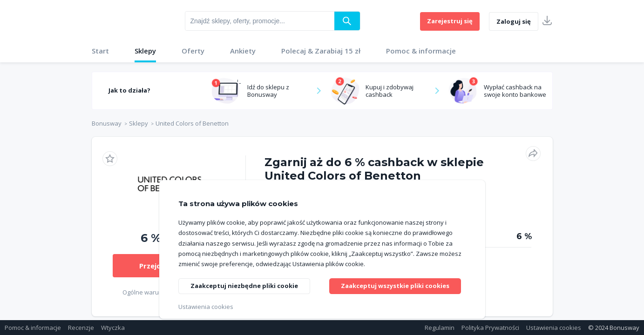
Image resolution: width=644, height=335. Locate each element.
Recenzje (81, 328)
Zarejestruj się (450, 21)
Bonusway (107, 123)
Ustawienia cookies (554, 328)
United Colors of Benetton (192, 123)
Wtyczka (113, 328)
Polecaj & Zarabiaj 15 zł (321, 51)
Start (100, 51)
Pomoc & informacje (421, 51)
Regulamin (440, 328)
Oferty (193, 51)
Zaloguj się (514, 21)
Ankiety (243, 51)
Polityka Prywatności (490, 328)
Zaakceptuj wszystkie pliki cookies (397, 286)
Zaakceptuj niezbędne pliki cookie (247, 286)
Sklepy (145, 51)
